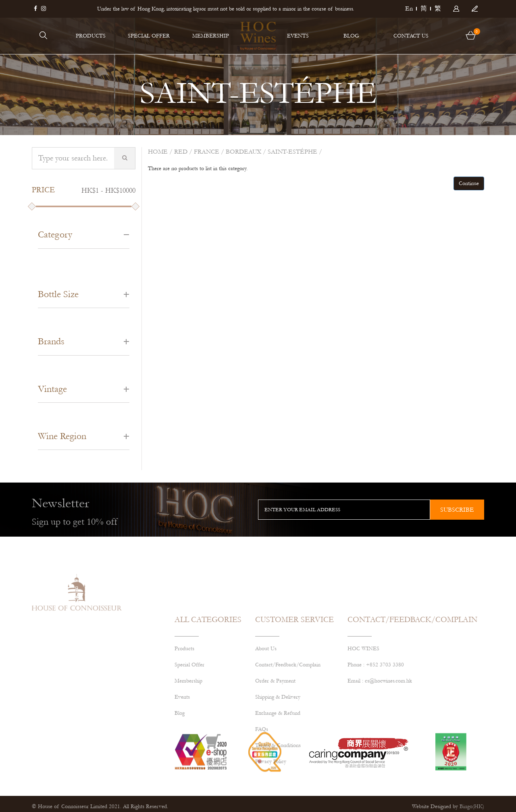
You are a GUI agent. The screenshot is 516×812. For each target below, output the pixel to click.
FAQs (262, 767)
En (409, 8)
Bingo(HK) (472, 808)
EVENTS (298, 36)
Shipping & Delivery (278, 735)
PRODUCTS (91, 36)
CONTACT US (411, 36)
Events (182, 735)
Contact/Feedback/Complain (288, 702)
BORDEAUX (243, 152)
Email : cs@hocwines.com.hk (380, 718)
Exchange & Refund (278, 751)
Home (158, 152)
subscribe (457, 510)
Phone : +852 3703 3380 (376, 702)
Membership (188, 718)
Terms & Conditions (278, 783)
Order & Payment (275, 718)
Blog (180, 751)
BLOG (351, 36)
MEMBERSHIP (211, 36)
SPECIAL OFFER (149, 36)
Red (181, 152)
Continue (469, 183)
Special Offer (189, 702)
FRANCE (207, 152)
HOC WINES (363, 686)
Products (184, 686)
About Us (266, 686)
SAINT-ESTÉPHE (292, 152)
